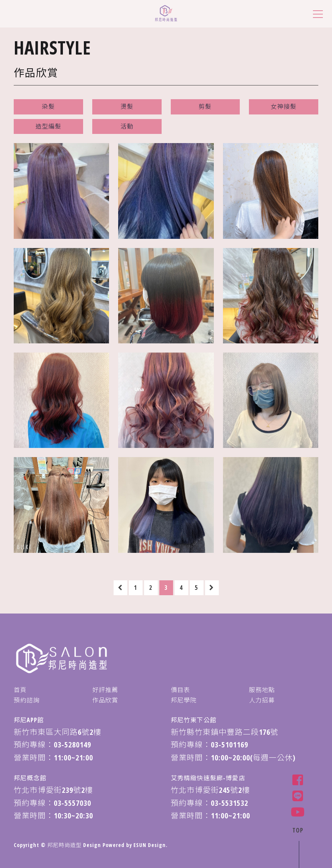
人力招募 (262, 700)
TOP (298, 830)
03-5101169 (229, 745)
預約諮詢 (27, 700)
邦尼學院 (184, 700)
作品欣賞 (105, 700)
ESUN (140, 845)
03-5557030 (72, 803)
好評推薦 (105, 690)
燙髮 (127, 106)
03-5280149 (72, 745)
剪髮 (205, 106)
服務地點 (262, 690)
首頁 (20, 690)
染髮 (48, 106)
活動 (127, 126)
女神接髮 (284, 106)
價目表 (180, 690)
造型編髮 (48, 126)
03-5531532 (229, 803)
